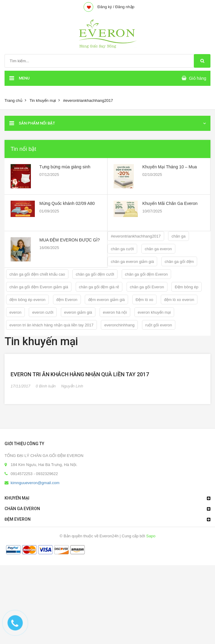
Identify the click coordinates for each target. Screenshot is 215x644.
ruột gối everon (159, 325)
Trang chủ (13, 100)
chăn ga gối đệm (179, 262)
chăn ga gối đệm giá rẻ (99, 287)
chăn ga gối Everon (147, 287)
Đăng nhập (125, 7)
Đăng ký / (106, 7)
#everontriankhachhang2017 (136, 236)
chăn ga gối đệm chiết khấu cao (37, 274)
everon (15, 312)
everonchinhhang (119, 325)
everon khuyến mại (154, 312)
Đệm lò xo (144, 300)
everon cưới (43, 312)
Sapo (151, 615)
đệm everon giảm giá (106, 300)
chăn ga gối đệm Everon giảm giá (39, 287)
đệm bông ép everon (27, 300)
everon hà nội (115, 312)
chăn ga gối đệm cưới (95, 274)
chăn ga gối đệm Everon (146, 274)
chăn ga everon (158, 249)
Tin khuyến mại (43, 100)
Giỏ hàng (198, 78)
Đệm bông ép (187, 287)
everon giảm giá (78, 312)
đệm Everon (67, 300)
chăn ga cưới (122, 249)
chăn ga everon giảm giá (132, 262)
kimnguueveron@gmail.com (35, 562)
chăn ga (178, 236)
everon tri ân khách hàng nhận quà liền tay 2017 (51, 325)
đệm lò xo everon (179, 300)
